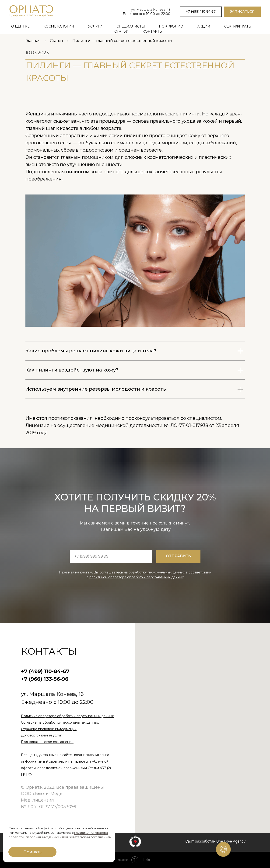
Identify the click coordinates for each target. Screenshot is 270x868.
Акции (204, 26)
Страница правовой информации (49, 729)
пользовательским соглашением (87, 837)
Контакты (153, 31)
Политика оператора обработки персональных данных (67, 716)
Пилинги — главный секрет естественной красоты (122, 41)
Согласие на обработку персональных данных (60, 722)
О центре (20, 26)
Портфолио (171, 26)
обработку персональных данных (157, 572)
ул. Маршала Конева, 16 (151, 10)
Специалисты (131, 26)
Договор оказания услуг (41, 735)
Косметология (59, 26)
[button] (242, 12)
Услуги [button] (95, 26)
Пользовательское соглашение (47, 742)
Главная (33, 41)
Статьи (121, 31)
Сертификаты (238, 26)
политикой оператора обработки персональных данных (137, 577)
